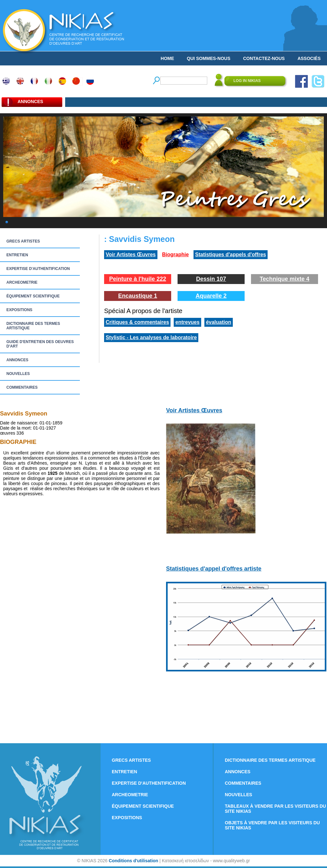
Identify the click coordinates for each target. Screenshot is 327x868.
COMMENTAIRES (22, 387)
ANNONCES (17, 360)
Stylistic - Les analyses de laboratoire (151, 337)
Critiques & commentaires (137, 322)
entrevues (187, 322)
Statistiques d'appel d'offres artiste (214, 569)
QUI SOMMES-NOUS (209, 58)
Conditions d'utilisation (133, 861)
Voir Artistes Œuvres (131, 254)
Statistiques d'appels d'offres (231, 254)
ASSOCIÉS (309, 58)
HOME (167, 58)
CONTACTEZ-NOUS (264, 58)
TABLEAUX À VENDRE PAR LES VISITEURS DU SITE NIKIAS (275, 809)
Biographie (176, 254)
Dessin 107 (211, 279)
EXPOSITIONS (19, 310)
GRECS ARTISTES (23, 241)
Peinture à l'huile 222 (138, 279)
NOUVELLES (18, 374)
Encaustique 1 (138, 296)
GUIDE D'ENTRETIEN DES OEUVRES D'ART (40, 344)
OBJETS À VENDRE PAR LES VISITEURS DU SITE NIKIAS (272, 825)
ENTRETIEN (17, 255)
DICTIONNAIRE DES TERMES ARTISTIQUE (33, 326)
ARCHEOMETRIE (22, 282)
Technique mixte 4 (285, 279)
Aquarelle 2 (211, 296)
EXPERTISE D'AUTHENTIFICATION (38, 269)
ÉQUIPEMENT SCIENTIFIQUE (33, 296)
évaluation (219, 322)
